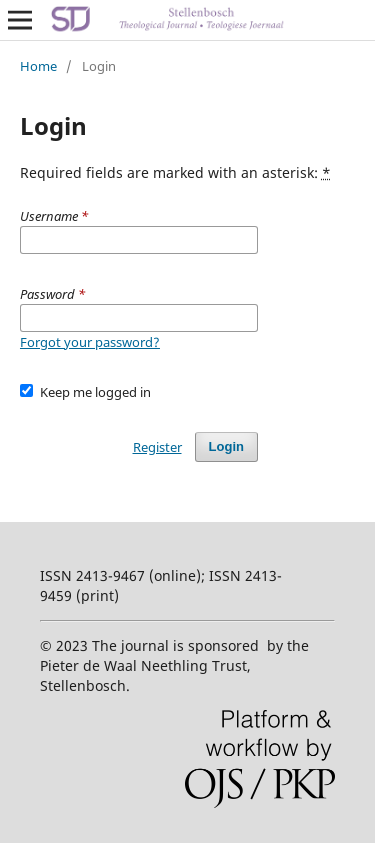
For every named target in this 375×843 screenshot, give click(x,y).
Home (38, 66)
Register (157, 447)
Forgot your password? (90, 342)
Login (226, 446)
